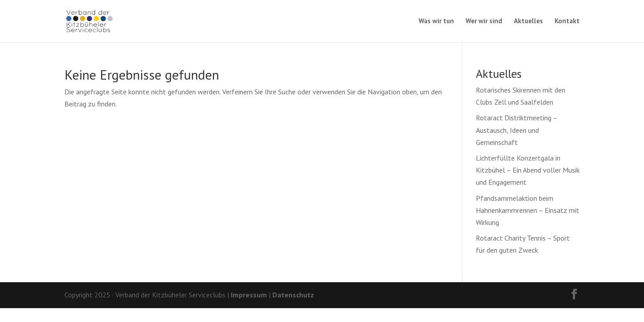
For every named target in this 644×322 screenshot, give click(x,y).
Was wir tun (436, 21)
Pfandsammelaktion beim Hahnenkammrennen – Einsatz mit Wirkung (527, 210)
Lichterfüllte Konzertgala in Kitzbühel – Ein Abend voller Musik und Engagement (528, 170)
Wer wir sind (484, 21)
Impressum (249, 295)
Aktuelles (528, 21)
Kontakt (567, 21)
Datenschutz (293, 295)
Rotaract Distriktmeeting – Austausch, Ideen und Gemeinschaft (517, 130)
